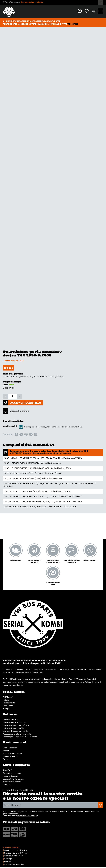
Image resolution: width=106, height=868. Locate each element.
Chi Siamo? (8, 697)
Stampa (6, 709)
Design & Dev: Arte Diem (14, 865)
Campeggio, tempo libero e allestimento (20, 737)
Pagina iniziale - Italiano (33, 2)
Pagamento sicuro (11, 776)
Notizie (6, 700)
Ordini (5, 759)
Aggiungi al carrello (26, 403)
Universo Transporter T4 (13, 728)
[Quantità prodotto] (12, 396)
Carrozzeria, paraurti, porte (45, 21)
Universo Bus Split (11, 720)
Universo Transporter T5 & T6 (15, 731)
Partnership (8, 706)
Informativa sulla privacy (27, 816)
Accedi (6, 751)
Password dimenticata (12, 754)
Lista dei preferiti (10, 756)
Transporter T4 (21, 21)
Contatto (6, 784)
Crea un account (10, 748)
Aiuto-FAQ (7, 770)
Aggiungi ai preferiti (20, 411)
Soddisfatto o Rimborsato (14, 779)
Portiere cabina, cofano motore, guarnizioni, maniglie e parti (35, 24)
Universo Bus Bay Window (14, 722)
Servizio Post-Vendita (12, 782)
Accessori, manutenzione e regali (17, 734)
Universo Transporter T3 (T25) (16, 725)
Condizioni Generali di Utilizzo (16, 850)
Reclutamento (9, 703)
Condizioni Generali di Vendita (16, 853)
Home (9, 21)
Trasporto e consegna (12, 773)
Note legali (8, 859)
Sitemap (7, 862)
